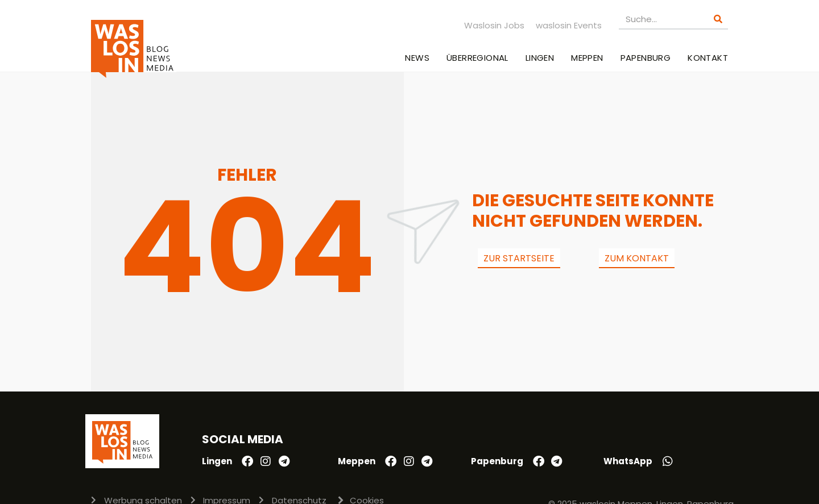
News (417, 58)
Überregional (477, 58)
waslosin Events (569, 25)
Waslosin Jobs (494, 25)
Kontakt (708, 58)
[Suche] (718, 19)
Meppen (587, 58)
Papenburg (646, 58)
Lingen (540, 58)
